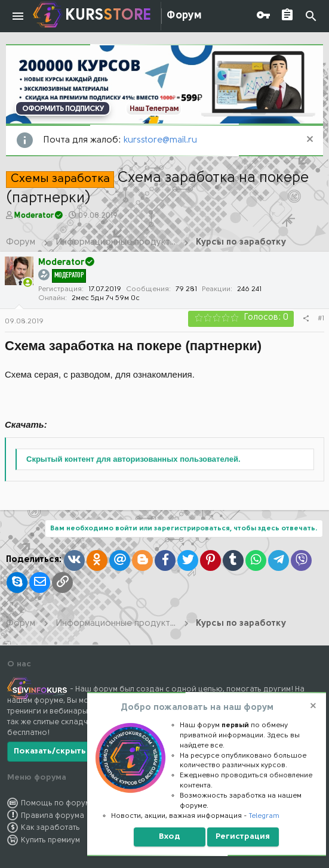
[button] (18, 16)
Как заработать (50, 828)
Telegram (264, 816)
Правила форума (53, 816)
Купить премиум (50, 840)
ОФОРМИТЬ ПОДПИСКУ (63, 109)
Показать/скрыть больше (67, 751)
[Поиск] (311, 16)
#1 (321, 319)
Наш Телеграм (154, 109)
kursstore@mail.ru (160, 140)
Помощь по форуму (58, 803)
